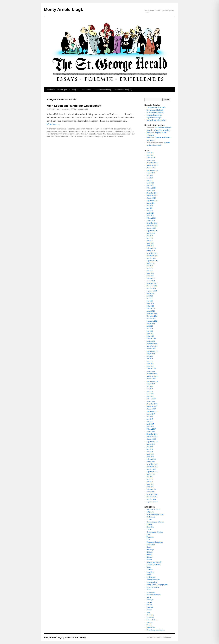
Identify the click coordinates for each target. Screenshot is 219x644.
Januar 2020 (151, 341)
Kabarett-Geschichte (154, 565)
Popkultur (50, 131)
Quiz (148, 612)
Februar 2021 (151, 308)
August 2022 (151, 263)
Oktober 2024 (151, 198)
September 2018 (152, 381)
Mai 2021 (150, 301)
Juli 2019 (150, 356)
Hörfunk (150, 555)
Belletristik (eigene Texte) (155, 514)
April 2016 (150, 454)
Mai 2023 (150, 241)
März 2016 (150, 457)
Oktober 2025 (151, 168)
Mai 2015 (150, 482)
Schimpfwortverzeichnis (162, 130)
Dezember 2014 (152, 494)
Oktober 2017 (151, 409)
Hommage (150, 550)
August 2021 (151, 293)
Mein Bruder (92, 134)
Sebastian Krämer (53, 136)
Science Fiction (152, 620)
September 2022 (152, 261)
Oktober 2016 (151, 439)
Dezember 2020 (152, 313)
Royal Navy (130, 134)
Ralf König (150, 615)
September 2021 (152, 291)
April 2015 (150, 484)
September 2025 (152, 170)
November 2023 (152, 226)
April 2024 (150, 213)
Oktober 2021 (151, 288)
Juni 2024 (150, 208)
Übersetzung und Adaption (156, 630)
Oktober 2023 (151, 228)
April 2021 (150, 303)
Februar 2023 (151, 248)
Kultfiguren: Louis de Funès (156, 108)
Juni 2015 (150, 479)
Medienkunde (151, 577)
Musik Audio (151, 592)
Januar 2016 (151, 462)
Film (148, 540)
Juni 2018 (150, 389)
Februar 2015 (151, 489)
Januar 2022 (151, 281)
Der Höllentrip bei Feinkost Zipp (82, 131)
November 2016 (152, 437)
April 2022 (150, 273)
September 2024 (152, 200)
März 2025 (150, 185)
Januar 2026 (151, 160)
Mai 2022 (150, 271)
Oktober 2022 (151, 258)
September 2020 (152, 321)
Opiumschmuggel (119, 134)
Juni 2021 (150, 298)
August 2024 (151, 203)
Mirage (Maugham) (104, 134)
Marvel (149, 575)
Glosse (149, 547)
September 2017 (152, 411)
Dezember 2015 (152, 464)
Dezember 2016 (152, 434)
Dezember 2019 (152, 344)
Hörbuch (150, 552)
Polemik (149, 605)
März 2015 (150, 487)
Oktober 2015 (151, 469)
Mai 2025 (150, 180)
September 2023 (152, 231)
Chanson (150, 524)
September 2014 (152, 502)
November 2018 (152, 376)
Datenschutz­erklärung (103, 90)
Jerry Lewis (119, 131)
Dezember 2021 (152, 283)
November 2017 (152, 406)
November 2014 (152, 497)
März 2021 (150, 306)
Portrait (149, 610)
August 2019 (151, 354)
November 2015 (152, 467)
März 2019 (150, 366)
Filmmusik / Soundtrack (155, 542)
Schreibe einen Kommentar (113, 136)
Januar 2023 (151, 251)
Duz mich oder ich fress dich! (157, 120)
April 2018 (150, 394)
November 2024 (152, 195)
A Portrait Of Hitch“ (153, 509)
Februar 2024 (151, 218)
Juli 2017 (150, 416)
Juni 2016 (150, 449)
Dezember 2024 (152, 193)
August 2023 (151, 233)
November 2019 (152, 346)
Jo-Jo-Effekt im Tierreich (155, 113)
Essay (149, 534)
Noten (149, 597)
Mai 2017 (150, 421)
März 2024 (150, 216)
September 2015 (152, 472)
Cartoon (149, 519)
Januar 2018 (151, 401)
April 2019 (150, 364)
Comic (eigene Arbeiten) (155, 532)
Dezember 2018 (152, 374)
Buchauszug (151, 517)
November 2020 (152, 316)
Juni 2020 (150, 329)
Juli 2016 (150, 447)
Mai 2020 (150, 331)
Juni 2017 (150, 419)
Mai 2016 (150, 452)
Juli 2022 (150, 266)
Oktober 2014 (151, 499)
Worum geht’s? (63, 90)
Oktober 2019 (151, 349)
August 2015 (151, 474)
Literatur (150, 570)
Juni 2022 (150, 268)
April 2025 (150, 183)
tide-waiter (65, 136)
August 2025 (151, 173)
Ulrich (149, 130)
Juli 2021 (150, 296)
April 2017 (150, 424)
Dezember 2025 (152, 163)
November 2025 (152, 165)
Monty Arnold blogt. (64, 9)
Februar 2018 (151, 399)
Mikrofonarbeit (152, 582)
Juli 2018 (150, 386)
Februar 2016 (151, 459)
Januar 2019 (151, 371)
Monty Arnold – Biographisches (157, 585)
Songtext (150, 622)
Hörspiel (150, 557)
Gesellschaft (80, 129)
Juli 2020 (150, 326)
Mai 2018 (150, 391)
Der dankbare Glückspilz (155, 110)
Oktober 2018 (151, 379)
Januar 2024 (151, 221)
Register (76, 90)
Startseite (51, 90)
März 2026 (150, 155)
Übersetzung (151, 627)
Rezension (150, 617)
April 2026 (150, 153)
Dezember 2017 (152, 404)
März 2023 (150, 246)
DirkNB (149, 133)
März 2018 (150, 396)
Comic (63, 129)
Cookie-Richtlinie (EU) (123, 90)
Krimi (149, 567)
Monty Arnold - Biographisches (114, 129)
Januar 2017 (151, 432)
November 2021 (152, 286)
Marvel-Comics (81, 134)
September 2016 (152, 442)
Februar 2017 (151, 429)
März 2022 (150, 276)
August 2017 (151, 414)
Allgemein (150, 512)
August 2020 (151, 324)
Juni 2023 (150, 238)
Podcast (149, 602)
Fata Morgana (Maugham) (104, 131)
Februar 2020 (151, 339)
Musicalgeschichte (153, 587)
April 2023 (150, 243)
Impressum (86, 90)
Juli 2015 (150, 477)
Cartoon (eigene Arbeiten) (155, 522)
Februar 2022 (151, 278)
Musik (129, 129)
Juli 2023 (150, 236)
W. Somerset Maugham (93, 136)
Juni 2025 (150, 178)
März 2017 (150, 426)
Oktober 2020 (151, 319)
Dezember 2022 (152, 253)
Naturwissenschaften (154, 595)
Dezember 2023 (152, 223)
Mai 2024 (150, 211)
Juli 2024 (150, 206)
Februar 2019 (151, 369)
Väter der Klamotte (76, 136)
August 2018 (151, 384)
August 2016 (151, 444)
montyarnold (83, 109)
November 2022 (152, 256)
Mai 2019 (150, 361)
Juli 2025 (150, 175)
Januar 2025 (151, 190)
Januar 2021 (151, 311)
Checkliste (150, 527)
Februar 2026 (151, 158)
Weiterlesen (53, 124)
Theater (149, 625)
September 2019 (152, 351)
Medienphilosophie (153, 580)
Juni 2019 (150, 359)
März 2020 (150, 336)
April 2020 (150, 334)
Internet (149, 560)
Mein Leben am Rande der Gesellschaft (74, 106)
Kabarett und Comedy (94, 129)
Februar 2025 (151, 188)
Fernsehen (71, 129)
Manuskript (150, 572)
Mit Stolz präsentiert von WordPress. (160, 637)
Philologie (150, 600)
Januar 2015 (151, 492)
